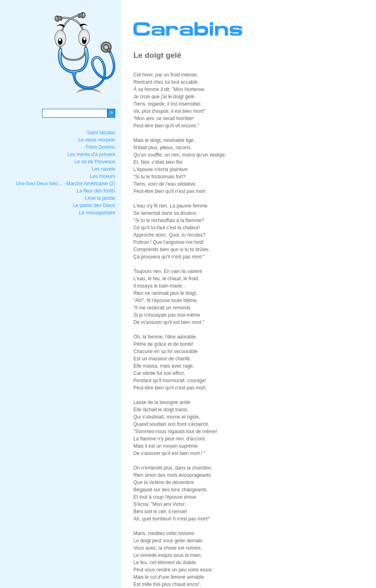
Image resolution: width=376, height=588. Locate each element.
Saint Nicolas (101, 133)
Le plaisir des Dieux (94, 205)
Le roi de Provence (95, 162)
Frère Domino (100, 147)
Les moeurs (102, 176)
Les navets (104, 169)
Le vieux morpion (97, 140)
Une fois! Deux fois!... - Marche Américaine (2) (66, 184)
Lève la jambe (100, 198)
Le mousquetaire (97, 213)
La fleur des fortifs (96, 191)
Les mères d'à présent (91, 154)
